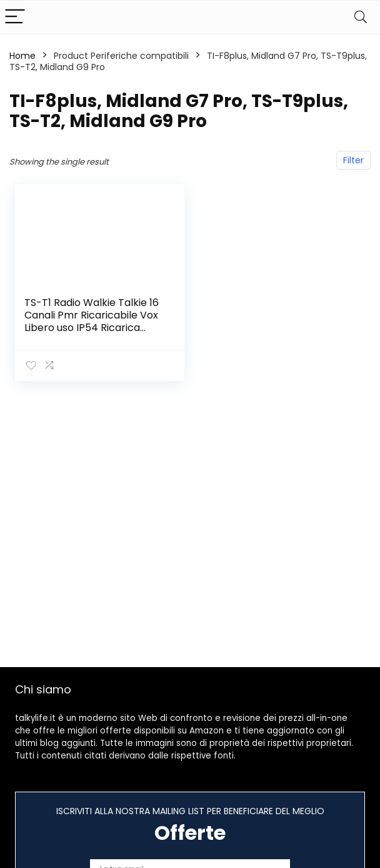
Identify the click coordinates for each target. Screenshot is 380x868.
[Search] (361, 17)
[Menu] (15, 17)
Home (22, 56)
